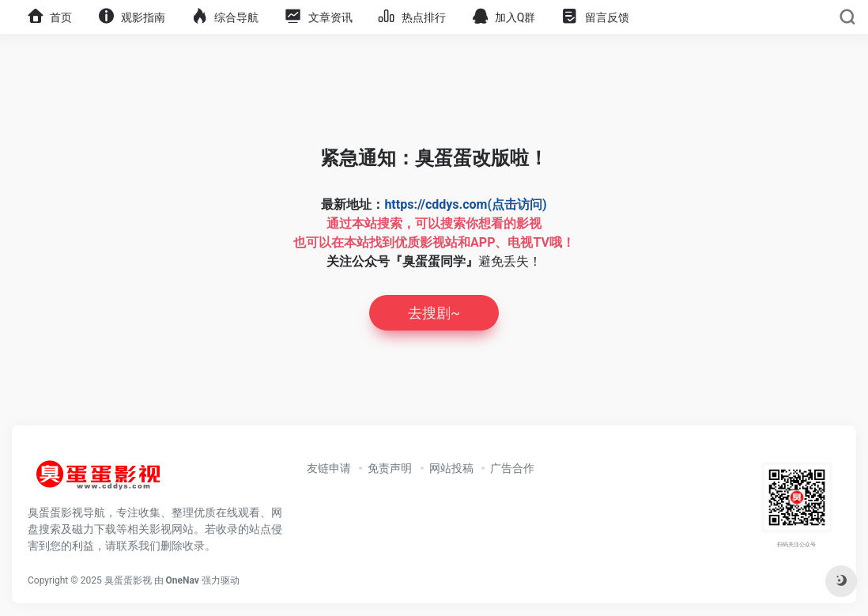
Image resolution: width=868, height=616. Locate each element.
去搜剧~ (434, 313)
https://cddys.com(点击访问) (465, 204)
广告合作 (512, 468)
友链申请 (329, 468)
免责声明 (390, 468)
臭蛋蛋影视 (128, 580)
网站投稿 (451, 468)
